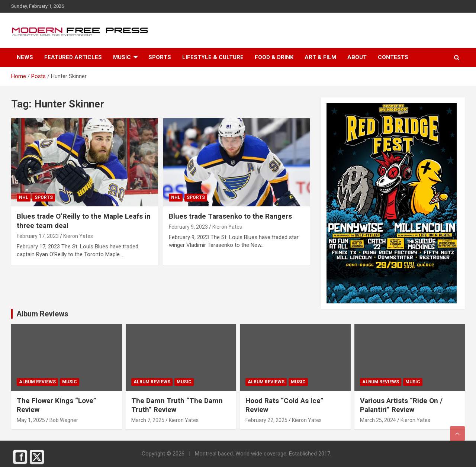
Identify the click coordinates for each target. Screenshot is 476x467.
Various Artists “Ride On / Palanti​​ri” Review (401, 405)
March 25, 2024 (378, 420)
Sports (160, 57)
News (25, 57)
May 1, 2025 (31, 420)
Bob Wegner (64, 420)
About (357, 57)
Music (122, 57)
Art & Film (320, 57)
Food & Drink (274, 57)
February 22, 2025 (266, 420)
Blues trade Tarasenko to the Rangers (230, 216)
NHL (24, 197)
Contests (393, 57)
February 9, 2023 (188, 227)
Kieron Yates (78, 236)
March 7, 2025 (148, 420)
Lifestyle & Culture (213, 57)
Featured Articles (73, 57)
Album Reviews (37, 382)
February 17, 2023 (38, 236)
